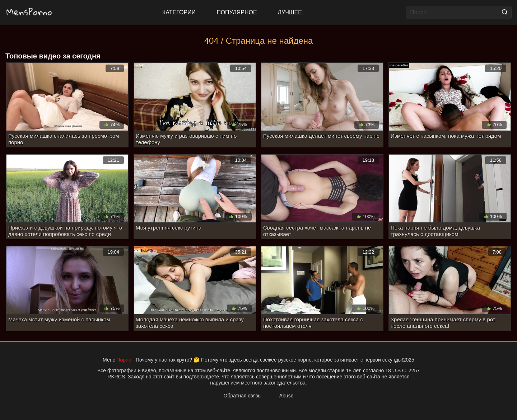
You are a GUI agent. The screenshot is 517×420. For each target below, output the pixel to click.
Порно (124, 360)
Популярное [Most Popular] (237, 12)
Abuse (287, 396)
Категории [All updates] (179, 12)
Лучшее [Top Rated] (290, 12)
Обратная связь (242, 396)
